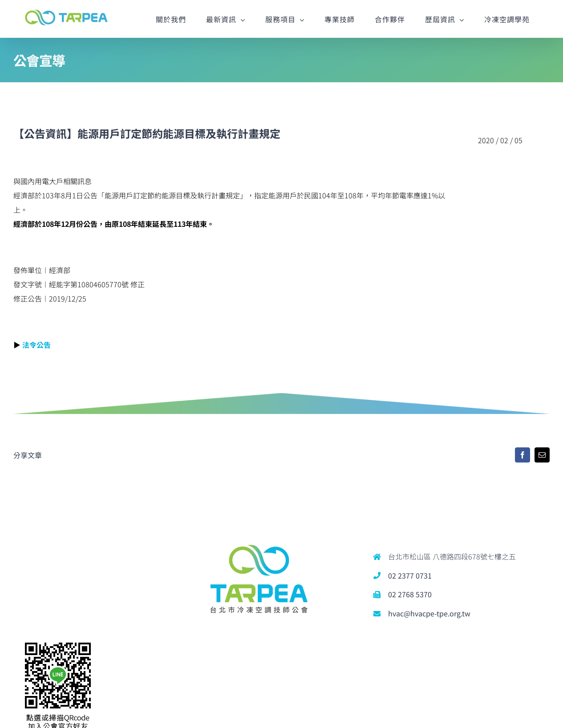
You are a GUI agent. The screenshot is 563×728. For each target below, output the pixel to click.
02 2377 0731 (410, 575)
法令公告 (36, 345)
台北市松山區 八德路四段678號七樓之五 (452, 556)
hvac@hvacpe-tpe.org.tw (429, 613)
